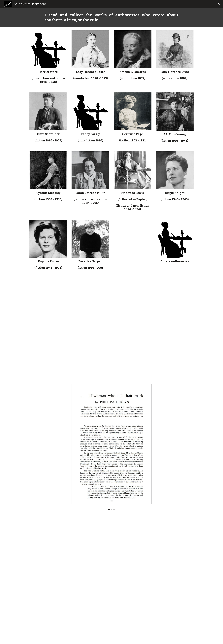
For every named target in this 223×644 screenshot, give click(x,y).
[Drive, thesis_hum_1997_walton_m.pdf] (111, 328)
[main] (111, 17)
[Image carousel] (111, 447)
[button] (220, 4)
